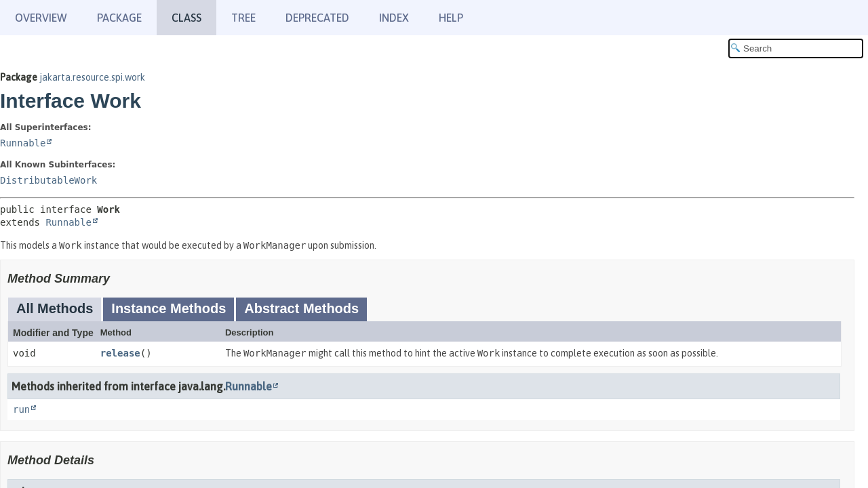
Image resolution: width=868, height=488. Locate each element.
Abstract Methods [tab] (301, 308)
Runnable (23, 143)
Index (394, 18)
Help (451, 18)
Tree (243, 18)
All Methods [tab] (55, 308)
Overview (41, 18)
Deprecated (317, 18)
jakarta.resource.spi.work (92, 77)
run (21, 409)
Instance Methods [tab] (169, 308)
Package (119, 18)
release (120, 353)
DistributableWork (48, 180)
